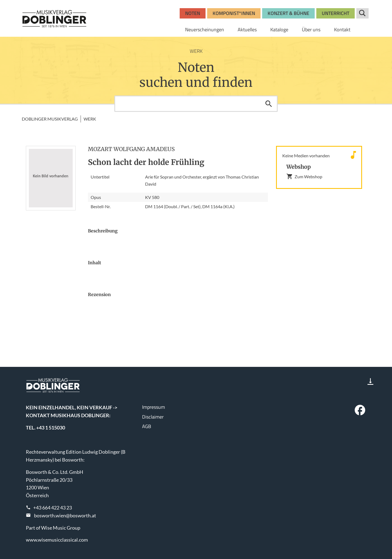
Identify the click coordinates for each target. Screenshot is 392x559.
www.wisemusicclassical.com (57, 540)
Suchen (269, 104)
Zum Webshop (304, 176)
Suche (362, 13)
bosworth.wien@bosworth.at (65, 515)
